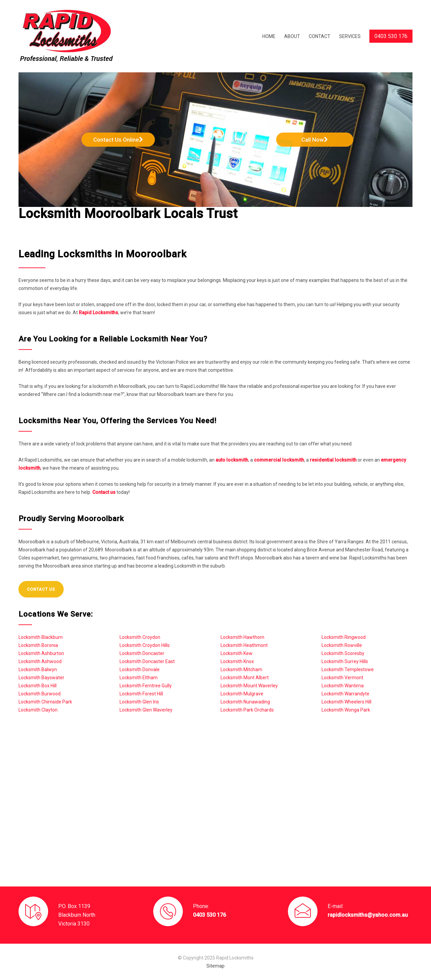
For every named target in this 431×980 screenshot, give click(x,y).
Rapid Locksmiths (98, 313)
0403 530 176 (209, 915)
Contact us (104, 492)
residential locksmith (333, 460)
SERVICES (350, 36)
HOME (269, 36)
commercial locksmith (279, 460)
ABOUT (292, 36)
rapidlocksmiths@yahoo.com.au (368, 915)
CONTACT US (41, 589)
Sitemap (215, 966)
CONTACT (320, 36)
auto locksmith (232, 460)
